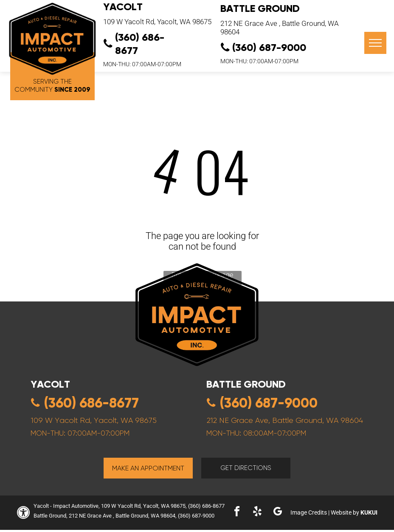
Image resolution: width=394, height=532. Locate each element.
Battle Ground (260, 8)
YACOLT (123, 7)
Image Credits (309, 512)
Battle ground (246, 384)
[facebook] (237, 513)
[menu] (375, 43)
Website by (345, 512)
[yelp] (257, 513)
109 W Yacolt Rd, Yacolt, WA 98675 (157, 22)
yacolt (50, 384)
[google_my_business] (278, 513)
